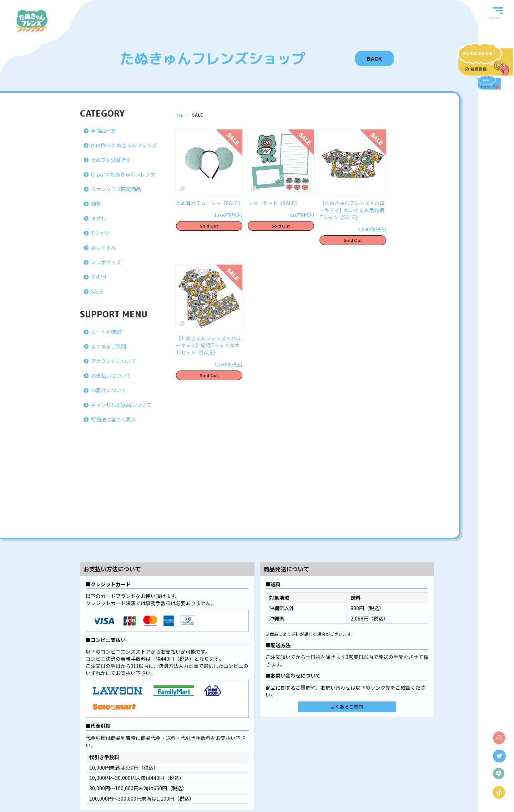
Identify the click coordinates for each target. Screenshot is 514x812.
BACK (374, 59)
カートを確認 (106, 332)
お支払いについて (111, 376)
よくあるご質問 (109, 346)
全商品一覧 (104, 131)
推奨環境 (368, 783)
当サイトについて (121, 783)
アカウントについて (114, 361)
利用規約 (226, 783)
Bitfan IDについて (159, 783)
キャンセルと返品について (121, 405)
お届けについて (109, 390)
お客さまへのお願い (295, 783)
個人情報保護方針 (255, 783)
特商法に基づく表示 (114, 419)
